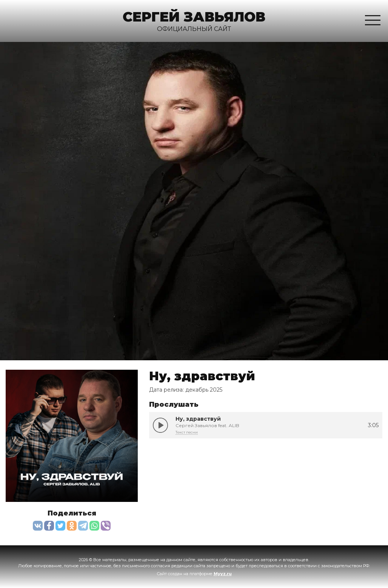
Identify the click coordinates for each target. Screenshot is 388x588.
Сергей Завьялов (194, 17)
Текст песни (187, 432)
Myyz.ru (223, 574)
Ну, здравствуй (160, 425)
